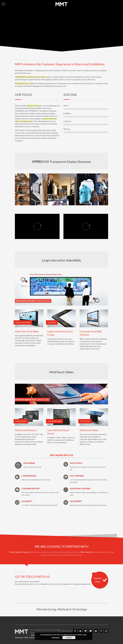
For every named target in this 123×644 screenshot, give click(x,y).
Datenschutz (34, 638)
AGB (26, 638)
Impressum (19, 638)
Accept (69, 638)
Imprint (34, 635)
